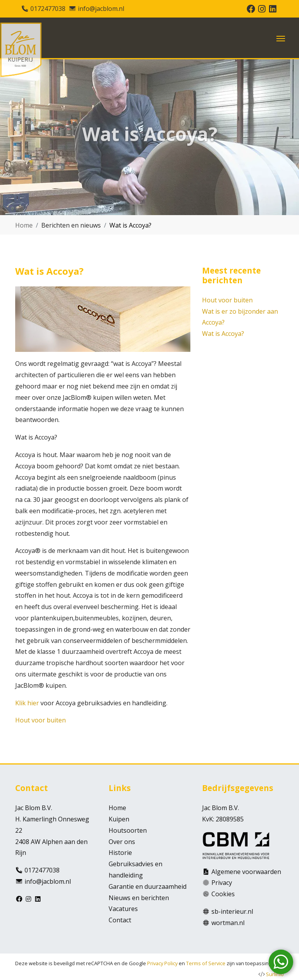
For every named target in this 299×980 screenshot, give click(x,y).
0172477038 (48, 9)
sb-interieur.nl (232, 911)
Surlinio (275, 974)
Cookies (223, 894)
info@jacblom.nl (101, 9)
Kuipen (119, 819)
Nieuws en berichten (139, 898)
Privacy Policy (162, 963)
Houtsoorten (128, 830)
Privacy (222, 883)
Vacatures (123, 909)
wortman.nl (228, 923)
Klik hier (27, 703)
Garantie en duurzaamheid (148, 886)
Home (24, 225)
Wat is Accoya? (223, 334)
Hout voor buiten (40, 720)
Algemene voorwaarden (246, 872)
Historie (120, 853)
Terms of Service (206, 963)
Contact (120, 920)
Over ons (122, 842)
